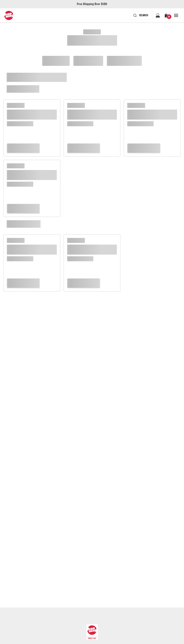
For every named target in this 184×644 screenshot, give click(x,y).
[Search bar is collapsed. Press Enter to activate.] (141, 15)
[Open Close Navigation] (176, 15)
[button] (167, 15)
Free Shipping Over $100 (92, 4)
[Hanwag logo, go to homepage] (9, 15)
